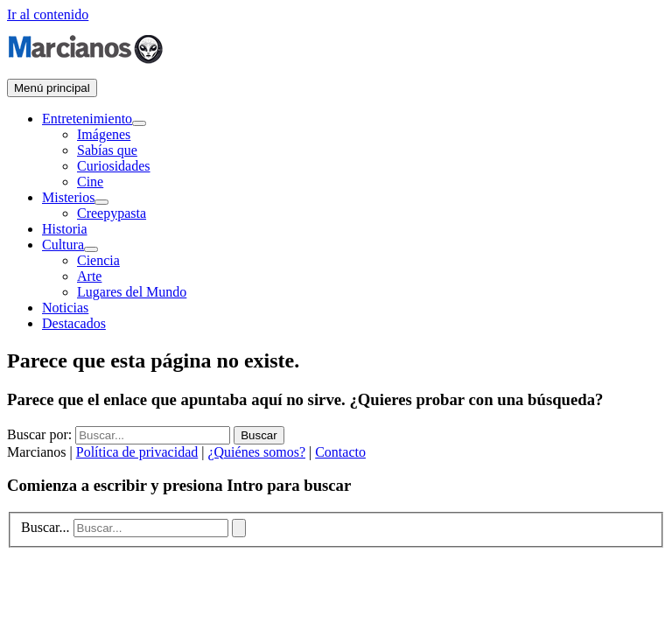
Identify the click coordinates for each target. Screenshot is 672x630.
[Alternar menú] (139, 123)
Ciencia (98, 260)
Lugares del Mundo (132, 292)
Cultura (63, 245)
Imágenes (104, 134)
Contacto (340, 452)
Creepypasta (112, 213)
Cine (90, 182)
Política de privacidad (137, 452)
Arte (89, 276)
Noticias (65, 308)
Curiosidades (114, 166)
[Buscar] (239, 528)
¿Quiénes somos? (256, 452)
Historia (65, 229)
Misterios (68, 197)
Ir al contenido (48, 14)
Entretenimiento (87, 119)
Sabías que (107, 150)
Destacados (74, 323)
